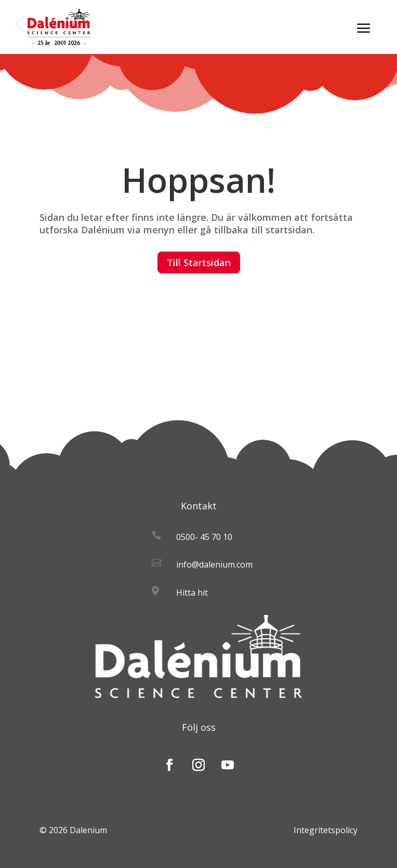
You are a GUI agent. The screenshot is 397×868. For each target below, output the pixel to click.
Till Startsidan (199, 262)
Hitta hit (192, 593)
